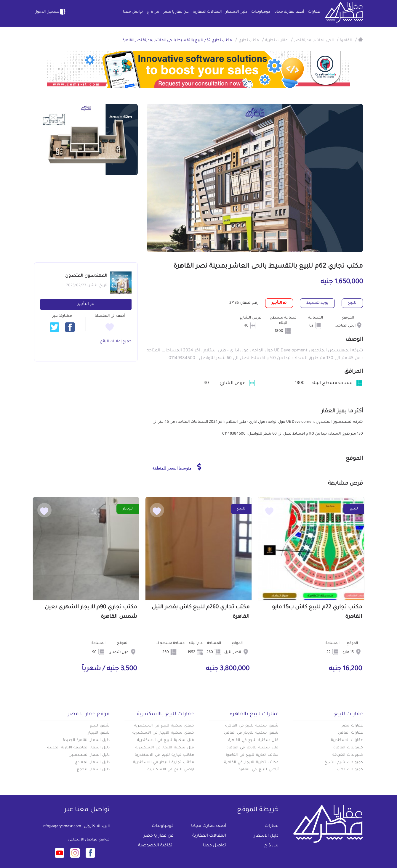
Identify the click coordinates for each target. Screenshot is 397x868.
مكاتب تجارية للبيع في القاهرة (252, 755)
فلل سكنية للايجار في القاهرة (252, 748)
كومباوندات (261, 12)
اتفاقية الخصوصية (156, 846)
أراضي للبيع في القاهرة (258, 770)
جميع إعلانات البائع (116, 342)
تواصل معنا (133, 12)
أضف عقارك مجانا (289, 12)
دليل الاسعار (236, 12)
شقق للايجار (99, 733)
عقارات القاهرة (350, 733)
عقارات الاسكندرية (347, 740)
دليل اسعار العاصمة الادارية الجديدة (78, 748)
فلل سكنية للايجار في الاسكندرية (165, 748)
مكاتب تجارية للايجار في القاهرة (251, 763)
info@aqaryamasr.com (62, 827)
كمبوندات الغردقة (348, 755)
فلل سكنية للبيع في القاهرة (253, 740)
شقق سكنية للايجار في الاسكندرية (163, 733)
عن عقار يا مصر (176, 12)
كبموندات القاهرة (348, 748)
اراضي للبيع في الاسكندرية (171, 770)
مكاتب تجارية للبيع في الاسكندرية (164, 755)
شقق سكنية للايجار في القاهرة (251, 733)
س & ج (153, 12)
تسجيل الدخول (50, 12)
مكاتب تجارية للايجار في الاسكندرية (164, 763)
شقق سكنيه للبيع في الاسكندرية (164, 726)
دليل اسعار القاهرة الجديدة (86, 740)
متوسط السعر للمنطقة (177, 467)
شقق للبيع (100, 726)
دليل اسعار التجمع (93, 770)
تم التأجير (86, 304)
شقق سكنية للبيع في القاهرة (252, 726)
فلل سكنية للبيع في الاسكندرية (166, 740)
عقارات (314, 12)
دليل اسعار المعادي (92, 763)
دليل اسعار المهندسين (89, 755)
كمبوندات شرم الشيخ (344, 763)
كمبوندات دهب (350, 770)
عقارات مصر (352, 726)
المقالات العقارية (207, 12)
